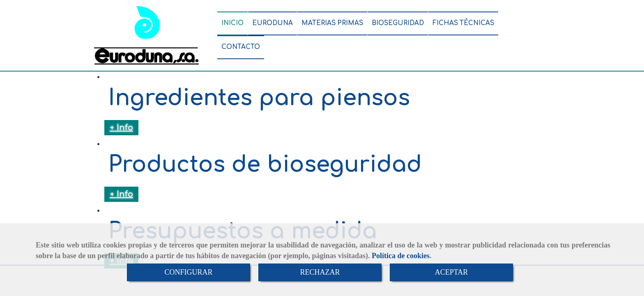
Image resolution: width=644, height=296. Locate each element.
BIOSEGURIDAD (398, 23)
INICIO (232, 23)
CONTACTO (241, 47)
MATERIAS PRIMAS (332, 23)
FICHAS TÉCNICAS (463, 23)
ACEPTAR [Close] (452, 272)
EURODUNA (273, 23)
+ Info (121, 128)
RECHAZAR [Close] (320, 272)
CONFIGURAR (188, 272)
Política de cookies (401, 256)
